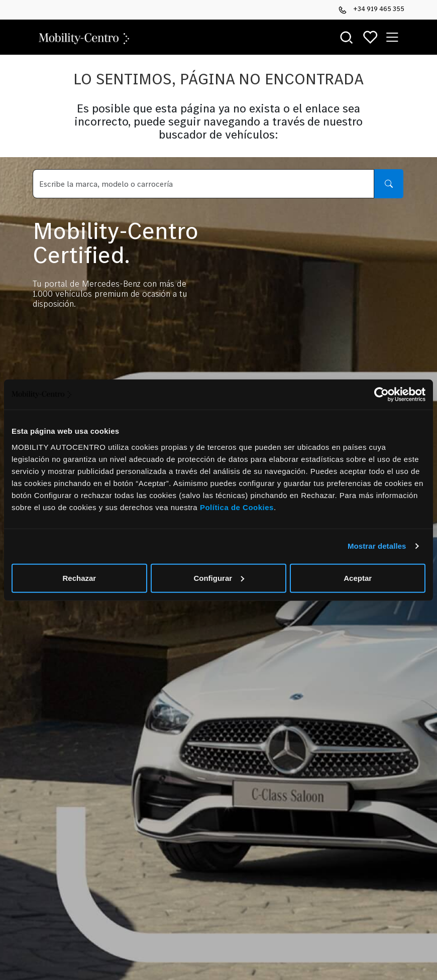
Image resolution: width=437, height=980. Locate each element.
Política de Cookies (237, 507)
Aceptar (358, 578)
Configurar (219, 578)
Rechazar (79, 578)
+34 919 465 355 (371, 9)
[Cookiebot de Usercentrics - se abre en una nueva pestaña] (381, 395)
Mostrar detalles (377, 546)
